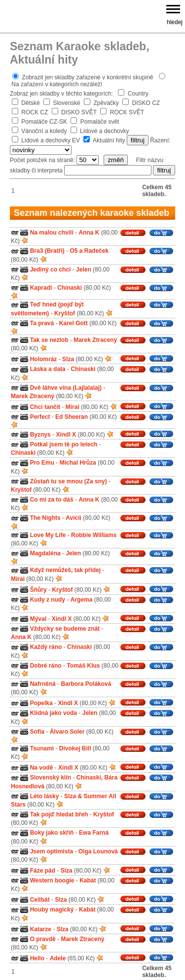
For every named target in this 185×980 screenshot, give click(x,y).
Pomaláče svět (100, 122)
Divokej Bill (75, 748)
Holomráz (44, 359)
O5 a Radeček (89, 251)
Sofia (37, 732)
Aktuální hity (109, 140)
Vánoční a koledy (44, 131)
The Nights (45, 518)
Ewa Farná (94, 833)
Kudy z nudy (48, 600)
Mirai (73, 407)
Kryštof (65, 313)
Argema (82, 600)
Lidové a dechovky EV (51, 140)
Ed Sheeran (72, 417)
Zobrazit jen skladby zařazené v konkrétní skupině (87, 77)
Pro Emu (42, 463)
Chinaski (70, 288)
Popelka (41, 703)
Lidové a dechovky (104, 131)
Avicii (74, 518)
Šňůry (38, 590)
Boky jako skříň (52, 833)
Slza (68, 359)
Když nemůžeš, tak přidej (65, 571)
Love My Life (48, 535)
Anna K (89, 233)
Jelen (84, 270)
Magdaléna (45, 553)
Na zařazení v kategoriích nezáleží (57, 84)
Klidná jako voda (54, 713)
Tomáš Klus (83, 666)
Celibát (40, 900)
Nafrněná (43, 684)
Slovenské (66, 103)
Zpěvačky (106, 103)
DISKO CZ (146, 103)
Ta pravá (42, 323)
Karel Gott (74, 323)
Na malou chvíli (52, 233)
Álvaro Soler (67, 732)
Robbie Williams (94, 535)
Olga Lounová (98, 851)
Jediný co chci (51, 270)
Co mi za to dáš (52, 500)
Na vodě (42, 768)
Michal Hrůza (78, 463)
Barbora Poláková (86, 684)
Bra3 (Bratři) (47, 251)
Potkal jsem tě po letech (64, 444)
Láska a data (48, 370)
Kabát (88, 880)
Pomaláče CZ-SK (44, 122)
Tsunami (42, 748)
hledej (175, 22)
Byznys (40, 435)
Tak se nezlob (49, 340)
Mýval (38, 619)
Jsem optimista (52, 851)
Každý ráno (46, 647)
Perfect (40, 417)
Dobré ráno (46, 666)
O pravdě (43, 939)
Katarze (41, 929)
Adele (58, 958)
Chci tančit (45, 407)
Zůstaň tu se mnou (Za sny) (69, 481)
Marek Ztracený (95, 340)
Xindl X (66, 435)
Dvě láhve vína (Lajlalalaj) (66, 388)
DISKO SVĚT (79, 112)
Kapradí (41, 288)
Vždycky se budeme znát (65, 629)
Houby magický (52, 910)
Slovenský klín (51, 778)
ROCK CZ (35, 112)
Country (138, 94)
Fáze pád (43, 871)
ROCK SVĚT (127, 112)
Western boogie (52, 880)
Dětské (30, 103)
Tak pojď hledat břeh (59, 814)
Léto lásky (45, 796)
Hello (37, 958)
